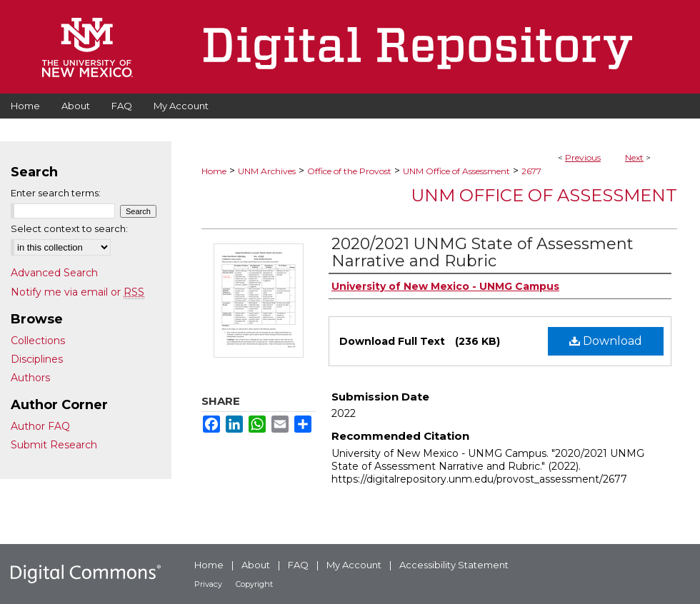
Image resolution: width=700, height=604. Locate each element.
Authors (30, 378)
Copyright (254, 584)
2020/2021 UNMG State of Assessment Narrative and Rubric (482, 252)
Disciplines (37, 359)
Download (606, 341)
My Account (354, 565)
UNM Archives (267, 171)
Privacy (208, 584)
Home (214, 171)
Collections (38, 341)
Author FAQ (40, 426)
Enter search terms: (56, 193)
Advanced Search (54, 273)
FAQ (298, 565)
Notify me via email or (77, 292)
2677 (531, 171)
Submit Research (54, 445)
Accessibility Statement (454, 565)
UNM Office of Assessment (456, 171)
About (256, 565)
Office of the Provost (349, 171)
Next (634, 157)
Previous (583, 157)
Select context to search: (69, 228)
